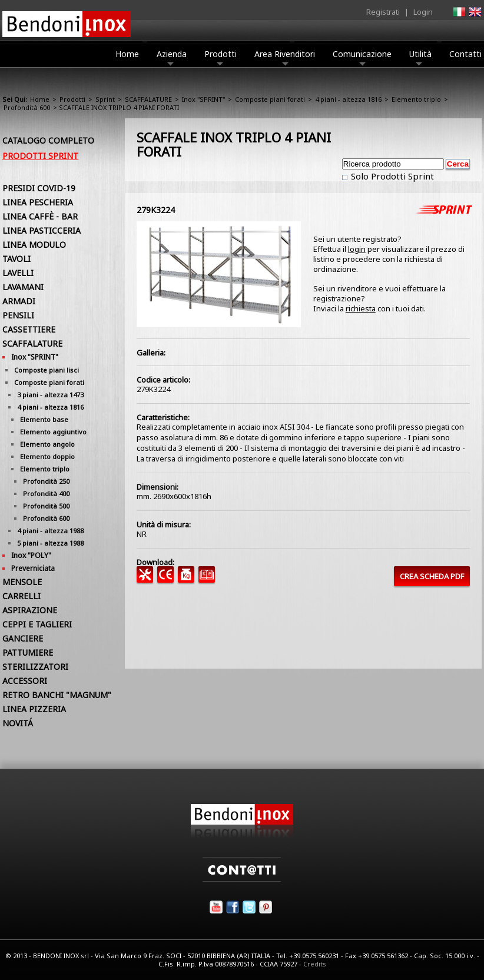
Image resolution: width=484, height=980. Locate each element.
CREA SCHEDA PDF (432, 576)
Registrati (383, 12)
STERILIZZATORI (35, 667)
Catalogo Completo (48, 140)
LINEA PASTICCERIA (42, 230)
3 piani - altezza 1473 (50, 395)
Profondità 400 (46, 494)
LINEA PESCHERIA (38, 202)
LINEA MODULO (34, 245)
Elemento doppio (47, 456)
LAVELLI (18, 273)
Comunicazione (362, 57)
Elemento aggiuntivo (53, 432)
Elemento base (44, 419)
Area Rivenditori (285, 57)
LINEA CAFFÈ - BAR (40, 216)
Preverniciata (33, 568)
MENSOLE (22, 582)
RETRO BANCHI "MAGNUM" (57, 695)
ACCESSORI (25, 681)
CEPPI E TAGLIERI (37, 624)
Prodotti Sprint (40, 156)
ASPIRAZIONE (30, 610)
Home (127, 54)
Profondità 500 (46, 506)
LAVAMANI (23, 287)
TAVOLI (16, 259)
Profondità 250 (46, 481)
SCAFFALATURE (148, 99)
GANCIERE (23, 638)
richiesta (361, 308)
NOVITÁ (18, 723)
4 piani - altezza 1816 (348, 99)
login (357, 249)
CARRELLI (21, 596)
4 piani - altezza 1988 (50, 531)
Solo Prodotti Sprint (391, 176)
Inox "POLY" (31, 555)
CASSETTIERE (29, 329)
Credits (315, 964)
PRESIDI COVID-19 (39, 188)
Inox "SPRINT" (203, 99)
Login (423, 12)
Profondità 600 (27, 107)
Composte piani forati (270, 99)
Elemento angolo (47, 444)
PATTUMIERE (28, 652)
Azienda (172, 57)
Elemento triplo (416, 99)
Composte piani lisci (47, 370)
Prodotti (221, 57)
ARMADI (19, 301)
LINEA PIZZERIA (34, 709)
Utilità (420, 57)
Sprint (105, 99)
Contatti (465, 54)
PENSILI (18, 315)
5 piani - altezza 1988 (50, 543)
